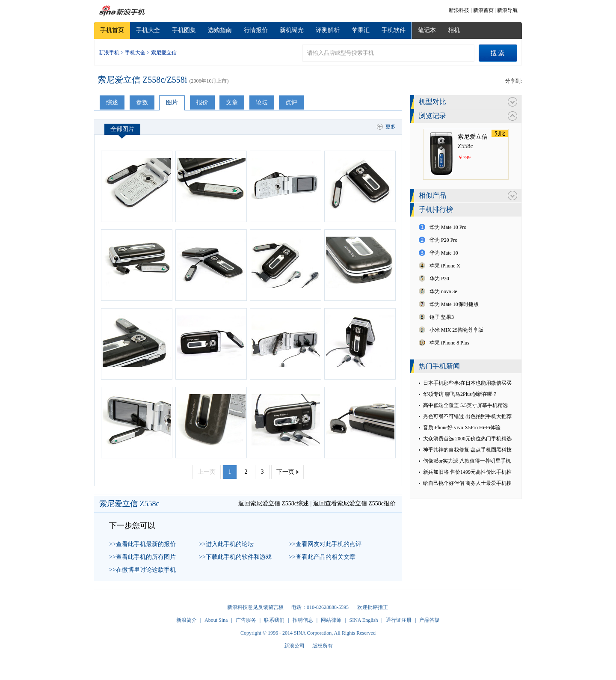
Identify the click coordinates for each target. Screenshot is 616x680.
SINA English (363, 620)
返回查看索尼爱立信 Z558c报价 (354, 503)
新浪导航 (507, 10)
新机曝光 (292, 30)
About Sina (216, 620)
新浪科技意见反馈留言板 (255, 607)
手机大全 (148, 30)
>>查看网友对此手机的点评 (325, 544)
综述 (112, 102)
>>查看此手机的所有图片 (142, 557)
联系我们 (274, 620)
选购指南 (220, 30)
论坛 (262, 102)
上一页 (207, 472)
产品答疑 (429, 620)
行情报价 (256, 30)
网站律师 (331, 620)
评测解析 (328, 30)
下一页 (285, 472)
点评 (291, 102)
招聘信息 (303, 620)
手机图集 (184, 30)
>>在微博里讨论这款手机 (142, 570)
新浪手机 (109, 53)
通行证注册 (399, 620)
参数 (142, 102)
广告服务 (246, 620)
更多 (391, 127)
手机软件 (394, 30)
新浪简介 (187, 620)
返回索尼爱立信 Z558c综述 (274, 503)
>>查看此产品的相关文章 (322, 557)
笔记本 (427, 30)
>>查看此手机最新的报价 (142, 544)
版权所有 (323, 646)
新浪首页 (483, 10)
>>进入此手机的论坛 (226, 544)
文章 (232, 102)
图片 (172, 102)
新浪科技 (459, 10)
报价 (202, 102)
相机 (454, 30)
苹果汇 (361, 30)
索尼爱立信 (164, 53)
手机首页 (112, 30)
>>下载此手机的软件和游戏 (235, 557)
